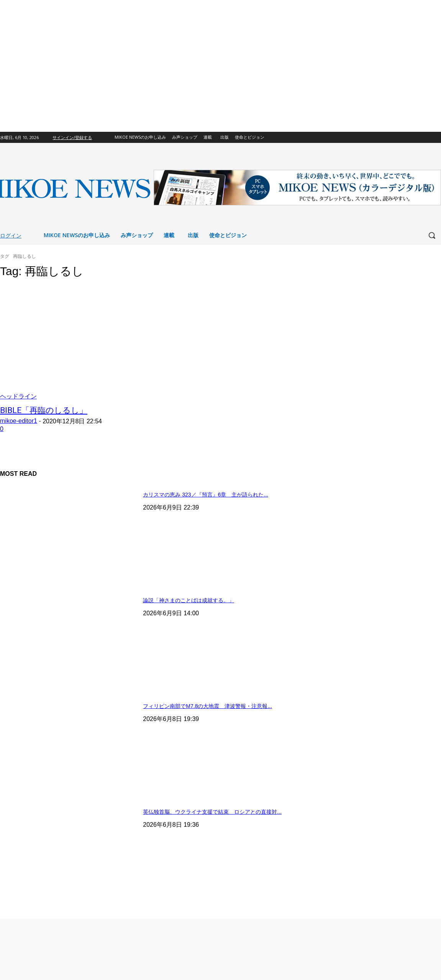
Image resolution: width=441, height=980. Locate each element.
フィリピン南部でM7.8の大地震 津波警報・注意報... (207, 706)
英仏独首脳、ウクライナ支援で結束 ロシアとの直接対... (212, 812)
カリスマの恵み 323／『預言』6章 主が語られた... (206, 495)
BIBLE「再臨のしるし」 (44, 410)
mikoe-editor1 (19, 421)
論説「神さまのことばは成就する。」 (189, 600)
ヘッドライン (18, 396)
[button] (432, 235)
